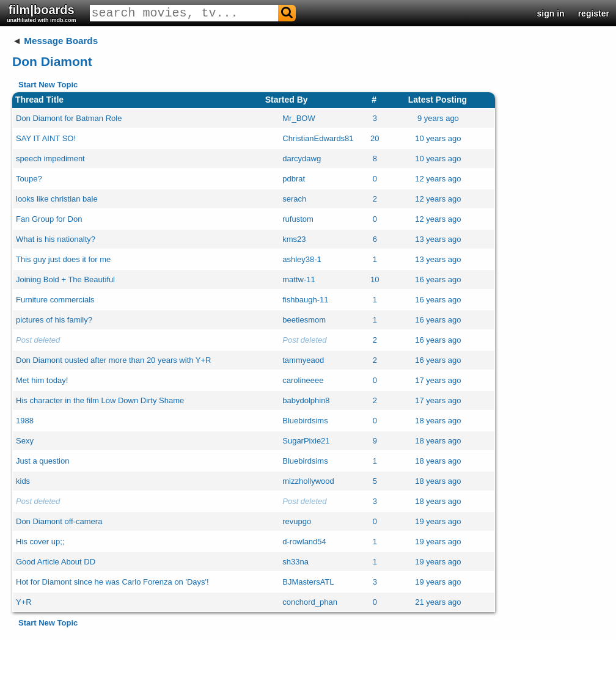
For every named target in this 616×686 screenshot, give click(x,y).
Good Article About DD (56, 562)
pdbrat (294, 179)
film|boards (42, 13)
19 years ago (438, 521)
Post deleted (38, 340)
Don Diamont (52, 61)
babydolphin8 (306, 400)
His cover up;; (40, 542)
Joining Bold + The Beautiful (65, 279)
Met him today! (42, 380)
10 (375, 279)
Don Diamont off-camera (59, 521)
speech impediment (50, 159)
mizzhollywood (308, 481)
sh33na (295, 562)
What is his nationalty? (56, 239)
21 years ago (438, 602)
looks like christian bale (57, 199)
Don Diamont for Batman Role (69, 118)
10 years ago (438, 138)
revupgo (297, 521)
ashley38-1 (302, 259)
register (594, 13)
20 (375, 138)
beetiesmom (304, 320)
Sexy (25, 441)
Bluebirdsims (305, 421)
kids (23, 481)
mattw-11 (299, 279)
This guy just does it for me (63, 259)
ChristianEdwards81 (318, 138)
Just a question (42, 461)
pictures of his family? (54, 320)
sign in (551, 13)
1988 (25, 421)
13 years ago (438, 239)
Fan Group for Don (49, 219)
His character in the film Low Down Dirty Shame (100, 400)
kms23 (294, 239)
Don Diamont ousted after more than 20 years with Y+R (114, 360)
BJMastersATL (308, 582)
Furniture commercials (55, 300)
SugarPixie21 (306, 441)
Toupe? (29, 179)
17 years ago (438, 380)
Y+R (24, 602)
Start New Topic (48, 85)
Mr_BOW (299, 118)
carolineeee (303, 380)
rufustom (298, 219)
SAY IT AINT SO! (46, 138)
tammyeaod (303, 360)
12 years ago (438, 179)
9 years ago (438, 118)
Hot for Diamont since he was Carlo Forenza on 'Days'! (112, 582)
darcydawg (302, 159)
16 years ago (438, 279)
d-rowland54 (304, 542)
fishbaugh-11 (305, 300)
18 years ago (438, 421)
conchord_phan (310, 602)
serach (294, 199)
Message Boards (61, 41)
